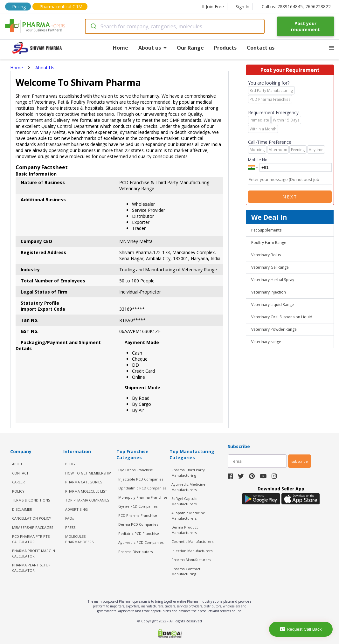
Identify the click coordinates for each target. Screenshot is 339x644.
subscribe (300, 461)
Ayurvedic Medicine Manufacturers (188, 487)
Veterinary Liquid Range (273, 305)
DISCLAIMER (22, 509)
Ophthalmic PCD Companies (142, 488)
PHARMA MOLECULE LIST (86, 491)
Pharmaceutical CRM (61, 7)
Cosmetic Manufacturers (192, 541)
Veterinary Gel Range (270, 267)
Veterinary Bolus (266, 255)
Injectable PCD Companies (141, 479)
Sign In (242, 7)
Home (121, 48)
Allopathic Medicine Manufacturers (188, 516)
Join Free (213, 7)
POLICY (18, 491)
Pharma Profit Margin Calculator (34, 553)
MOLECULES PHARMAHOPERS (79, 539)
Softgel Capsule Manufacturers (184, 501)
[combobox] (175, 26)
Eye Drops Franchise (136, 470)
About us (152, 48)
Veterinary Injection (269, 292)
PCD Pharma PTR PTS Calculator (31, 539)
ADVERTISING (76, 509)
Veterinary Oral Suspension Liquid (282, 317)
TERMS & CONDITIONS (31, 500)
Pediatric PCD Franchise (139, 533)
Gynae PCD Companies (138, 506)
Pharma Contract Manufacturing (186, 571)
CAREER (18, 482)
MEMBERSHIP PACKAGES (33, 527)
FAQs (69, 518)
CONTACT (20, 473)
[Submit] (93, 26)
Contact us (261, 48)
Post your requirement (305, 26)
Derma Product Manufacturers (185, 530)
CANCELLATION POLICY (32, 518)
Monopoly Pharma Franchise (143, 497)
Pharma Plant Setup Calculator (31, 568)
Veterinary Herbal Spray (273, 280)
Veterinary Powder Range (274, 329)
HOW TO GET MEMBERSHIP (88, 473)
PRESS (70, 527)
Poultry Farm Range (269, 242)
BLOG (70, 464)
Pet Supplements (266, 230)
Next (290, 197)
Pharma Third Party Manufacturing (188, 473)
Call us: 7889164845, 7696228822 (296, 7)
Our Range (190, 48)
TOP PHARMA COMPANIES (87, 500)
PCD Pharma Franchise (138, 515)
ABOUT (18, 464)
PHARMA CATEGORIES (84, 482)
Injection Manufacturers (192, 551)
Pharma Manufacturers (191, 560)
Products (225, 48)
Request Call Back (301, 629)
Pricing (19, 7)
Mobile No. (258, 160)
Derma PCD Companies (138, 524)
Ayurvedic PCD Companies (141, 542)
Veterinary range (266, 342)
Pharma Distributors (135, 552)
